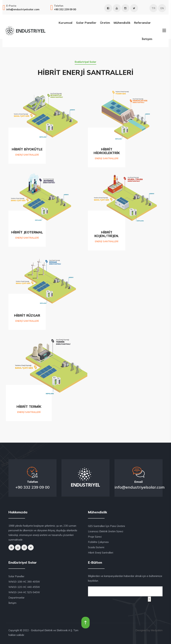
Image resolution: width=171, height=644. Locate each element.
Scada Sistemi (96, 547)
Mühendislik (122, 23)
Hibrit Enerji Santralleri (101, 553)
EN (162, 8)
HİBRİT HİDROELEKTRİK (107, 151)
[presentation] (104, 600)
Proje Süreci (95, 537)
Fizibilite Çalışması (98, 542)
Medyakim (157, 630)
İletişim (147, 39)
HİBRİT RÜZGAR (27, 315)
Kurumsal (66, 23)
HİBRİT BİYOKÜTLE (27, 149)
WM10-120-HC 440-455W (24, 587)
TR (153, 8)
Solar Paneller (86, 23)
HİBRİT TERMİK (29, 407)
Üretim (105, 23)
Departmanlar (16, 598)
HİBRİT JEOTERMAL (27, 232)
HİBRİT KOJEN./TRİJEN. (107, 234)
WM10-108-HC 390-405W (24, 582)
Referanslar (142, 23)
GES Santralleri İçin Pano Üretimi (106, 526)
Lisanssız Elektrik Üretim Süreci (106, 531)
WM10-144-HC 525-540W (24, 592)
